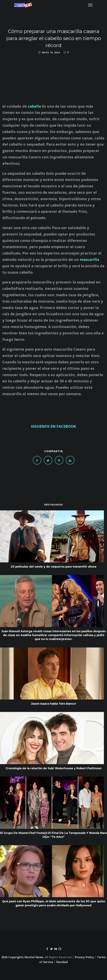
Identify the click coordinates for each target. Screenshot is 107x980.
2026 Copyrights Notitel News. (23, 957)
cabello (35, 106)
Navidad (62, 962)
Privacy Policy (84, 957)
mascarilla (89, 259)
